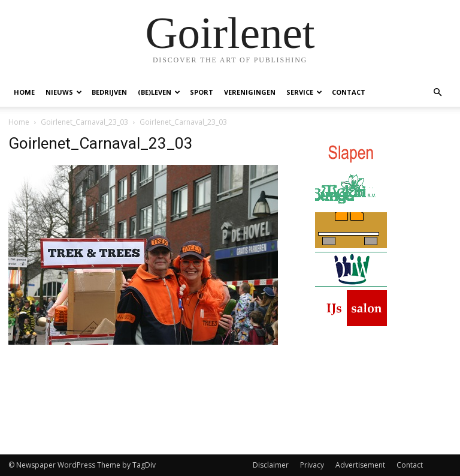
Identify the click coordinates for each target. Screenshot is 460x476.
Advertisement (360, 465)
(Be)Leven (159, 92)
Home (24, 92)
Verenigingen (250, 92)
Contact (349, 92)
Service (304, 92)
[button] (437, 93)
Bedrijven (109, 92)
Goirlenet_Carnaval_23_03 (84, 122)
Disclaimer (271, 465)
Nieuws (64, 92)
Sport (202, 92)
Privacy (312, 465)
